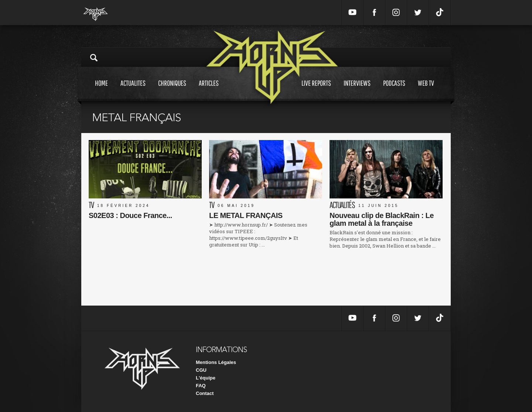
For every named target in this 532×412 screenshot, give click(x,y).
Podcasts (394, 90)
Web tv (426, 90)
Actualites (133, 90)
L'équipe (206, 378)
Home (101, 90)
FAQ (201, 386)
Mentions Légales (216, 362)
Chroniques (172, 90)
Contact (205, 393)
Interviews (357, 90)
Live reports (316, 90)
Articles (209, 90)
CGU (201, 370)
